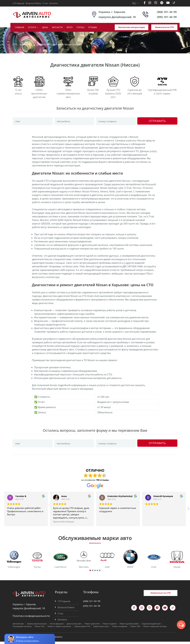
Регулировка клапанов (22, 629)
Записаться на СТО (164, 27)
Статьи (80, 27)
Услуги (32, 27)
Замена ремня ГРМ (82, 629)
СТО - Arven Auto (22, 44)
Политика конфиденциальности (31, 618)
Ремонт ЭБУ (135, 629)
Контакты (54, 3)
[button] (188, 512)
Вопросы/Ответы (33, 3)
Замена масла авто (101, 629)
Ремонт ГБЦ (39, 629)
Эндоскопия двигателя (151, 626)
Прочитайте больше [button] (64, 524)
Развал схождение (120, 629)
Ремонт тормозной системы (155, 629)
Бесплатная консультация (132, 27)
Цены (45, 27)
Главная (20, 27)
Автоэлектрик (18, 626)
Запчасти (57, 27)
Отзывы (93, 27)
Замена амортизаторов (37, 626)
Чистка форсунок (57, 626)
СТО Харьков (18, 3)
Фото (70, 27)
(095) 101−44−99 (167, 17)
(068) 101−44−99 (167, 12)
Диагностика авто (74, 626)
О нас (45, 3)
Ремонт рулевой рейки (129, 626)
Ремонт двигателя (92, 626)
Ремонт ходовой (110, 626)
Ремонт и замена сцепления (59, 629)
